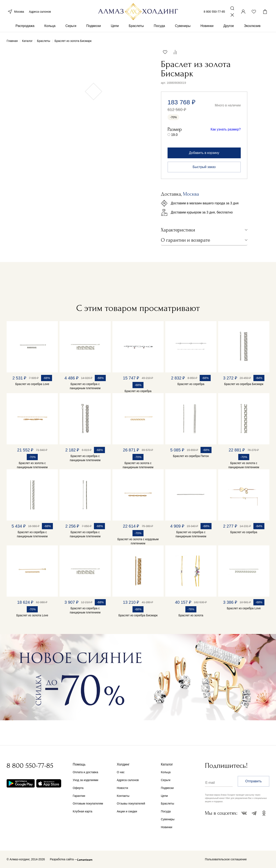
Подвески (94, 27)
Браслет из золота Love (32, 615)
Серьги (71, 27)
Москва (15, 12)
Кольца (50, 27)
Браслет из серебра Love (32, 384)
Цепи (115, 27)
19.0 (174, 135)
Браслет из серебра (138, 391)
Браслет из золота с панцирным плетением (32, 465)
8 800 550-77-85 (214, 12)
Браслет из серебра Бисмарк (244, 384)
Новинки (207, 27)
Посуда (159, 27)
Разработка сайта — (64, 859)
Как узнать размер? (226, 129)
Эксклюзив (252, 27)
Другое (229, 27)
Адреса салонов (40, 12)
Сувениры (183, 27)
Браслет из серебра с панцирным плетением (85, 386)
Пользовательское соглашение (226, 859)
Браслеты (136, 27)
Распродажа (25, 27)
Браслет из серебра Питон (191, 456)
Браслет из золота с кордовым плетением (138, 541)
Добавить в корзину (204, 153)
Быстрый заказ (204, 167)
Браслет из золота (191, 615)
